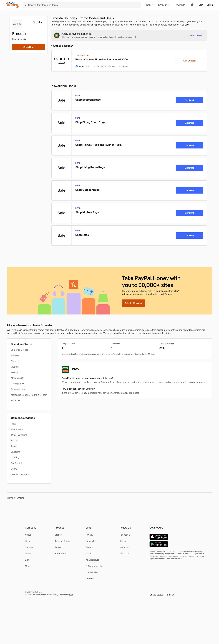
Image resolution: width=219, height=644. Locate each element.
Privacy (89, 535)
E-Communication (95, 566)
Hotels (14, 441)
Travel (14, 446)
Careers (29, 547)
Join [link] (201, 5)
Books (14, 469)
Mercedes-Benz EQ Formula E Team (29, 395)
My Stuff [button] (164, 5)
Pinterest (124, 554)
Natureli (15, 361)
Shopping (16, 452)
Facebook (125, 535)
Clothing (15, 457)
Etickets (15, 355)
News (28, 554)
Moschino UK (18, 378)
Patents (89, 547)
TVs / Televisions (19, 435)
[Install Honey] (196, 35)
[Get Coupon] (189, 61)
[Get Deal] (189, 100)
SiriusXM (15, 401)
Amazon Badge (62, 541)
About (28, 535)
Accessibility (92, 572)
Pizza (14, 424)
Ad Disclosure (92, 560)
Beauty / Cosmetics (21, 474)
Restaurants (17, 429)
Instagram (125, 547)
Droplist (59, 535)
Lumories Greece (20, 350)
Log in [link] (210, 5)
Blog (27, 560)
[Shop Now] (29, 47)
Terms (89, 554)
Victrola (15, 367)
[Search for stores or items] (82, 5)
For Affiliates (61, 554)
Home (10, 498)
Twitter (123, 541)
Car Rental (16, 463)
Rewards (180, 5)
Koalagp (15, 372)
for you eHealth (19, 389)
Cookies (90, 579)
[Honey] (13, 5)
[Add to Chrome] (134, 303)
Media (28, 566)
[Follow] (38, 22)
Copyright (91, 541)
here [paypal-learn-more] (71, 595)
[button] (162, 595)
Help (27, 541)
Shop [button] (149, 5)
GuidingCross (18, 384)
